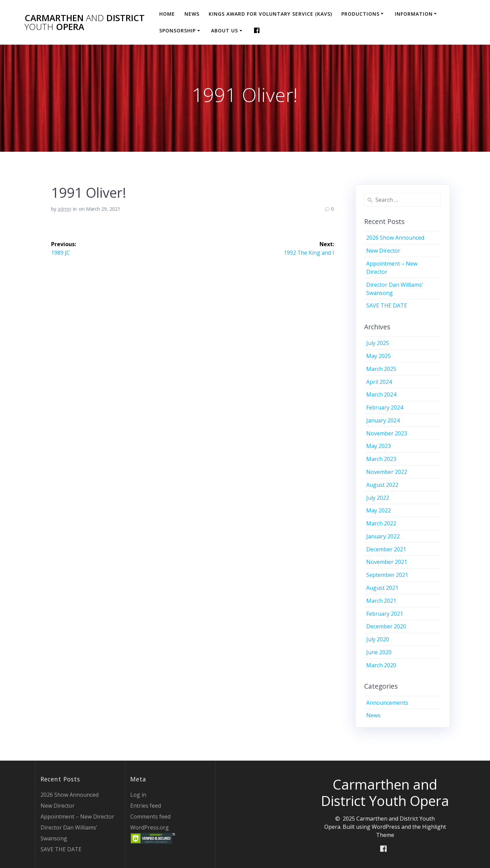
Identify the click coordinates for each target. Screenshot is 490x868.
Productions (360, 14)
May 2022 (378, 510)
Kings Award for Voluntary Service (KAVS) (270, 14)
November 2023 (387, 433)
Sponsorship (177, 31)
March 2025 (381, 369)
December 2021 (386, 549)
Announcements (387, 703)
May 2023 (378, 446)
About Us (225, 31)
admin (64, 209)
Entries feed (146, 806)
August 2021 (382, 588)
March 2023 (381, 459)
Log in (138, 795)
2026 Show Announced (395, 238)
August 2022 (382, 485)
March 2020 (381, 665)
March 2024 (381, 394)
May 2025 (378, 356)
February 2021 (385, 614)
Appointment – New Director (77, 817)
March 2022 (381, 523)
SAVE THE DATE (387, 305)
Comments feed (150, 817)
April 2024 (379, 382)
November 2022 (387, 472)
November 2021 (387, 562)
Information (414, 14)
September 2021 (387, 575)
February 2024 (385, 407)
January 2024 (383, 420)
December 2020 (386, 626)
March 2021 (381, 601)
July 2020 (378, 639)
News (192, 14)
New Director (383, 251)
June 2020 (379, 652)
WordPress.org (150, 827)
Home (167, 14)
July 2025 (378, 343)
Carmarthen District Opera (85, 22)
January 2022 (383, 536)
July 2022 (378, 498)
